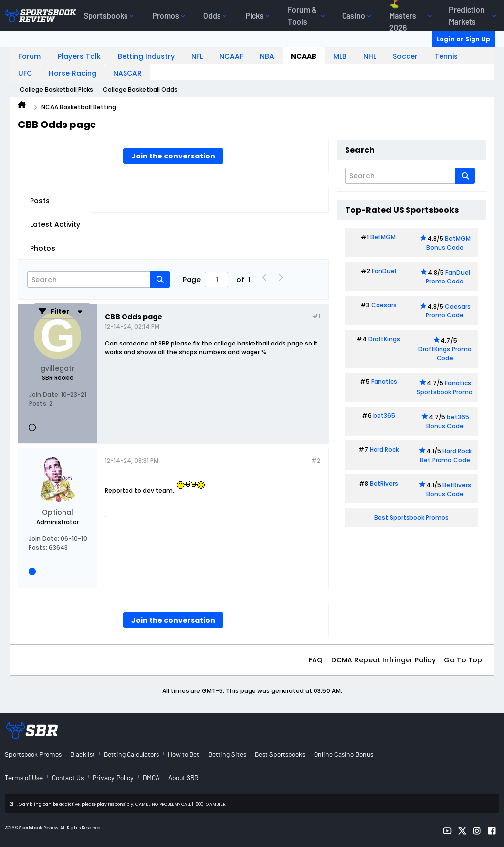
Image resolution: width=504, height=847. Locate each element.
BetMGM (383, 237)
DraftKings (384, 339)
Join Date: (44, 394)
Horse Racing (73, 73)
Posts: (38, 403)
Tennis (446, 56)
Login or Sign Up (463, 39)
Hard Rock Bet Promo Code (446, 455)
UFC (25, 73)
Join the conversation (173, 156)
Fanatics (384, 382)
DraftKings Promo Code (445, 354)
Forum (30, 56)
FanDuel (384, 271)
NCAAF (231, 56)
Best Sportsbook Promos (411, 518)
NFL (197, 56)
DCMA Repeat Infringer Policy (383, 660)
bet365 (384, 416)
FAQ (316, 660)
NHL (370, 56)
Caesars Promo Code (448, 311)
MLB (340, 56)
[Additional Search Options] (450, 176)
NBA (267, 56)
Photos (43, 248)
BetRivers (384, 484)
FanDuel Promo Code (448, 277)
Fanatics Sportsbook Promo (445, 388)
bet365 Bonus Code (448, 422)
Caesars (384, 305)
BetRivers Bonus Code (449, 489)
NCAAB (304, 56)
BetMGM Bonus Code (448, 243)
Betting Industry (146, 56)
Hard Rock (384, 450)
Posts (40, 201)
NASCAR (127, 73)
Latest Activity (55, 224)
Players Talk (79, 56)
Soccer (405, 56)
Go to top (463, 660)
